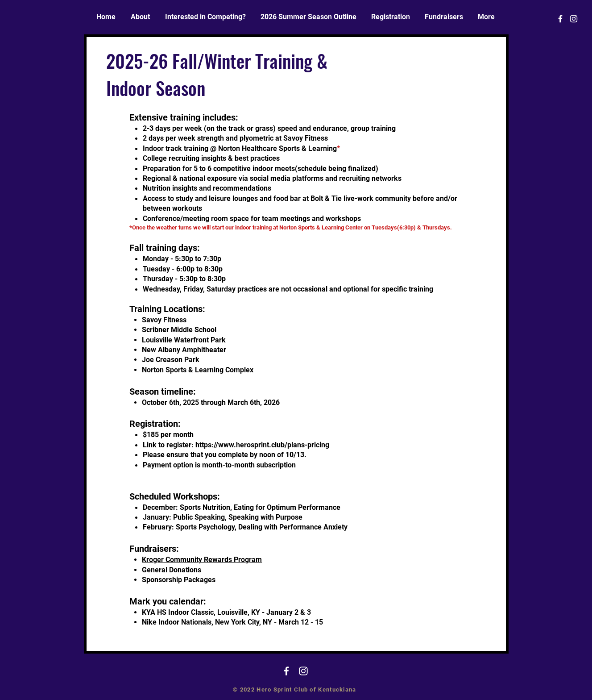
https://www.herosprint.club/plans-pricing (262, 445)
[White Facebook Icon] (560, 19)
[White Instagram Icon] (574, 19)
